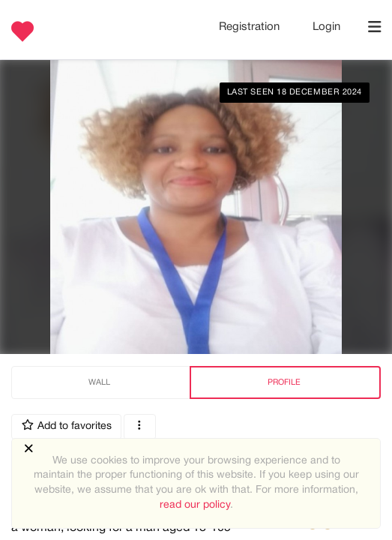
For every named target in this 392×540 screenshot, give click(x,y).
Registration (251, 27)
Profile (284, 382)
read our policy (195, 505)
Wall (99, 382)
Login (326, 27)
